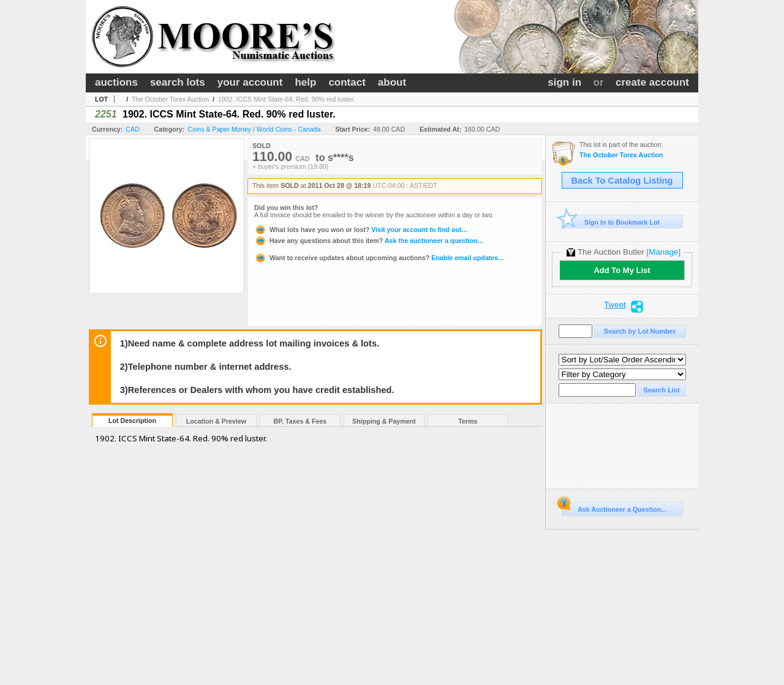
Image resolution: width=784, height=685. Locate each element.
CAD (133, 129)
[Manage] (664, 252)
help (305, 82)
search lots (178, 82)
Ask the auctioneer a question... (368, 241)
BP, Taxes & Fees (300, 421)
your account (250, 82)
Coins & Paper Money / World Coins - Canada (254, 129)
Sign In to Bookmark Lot (611, 222)
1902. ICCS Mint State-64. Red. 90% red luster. (287, 99)
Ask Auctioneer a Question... (614, 507)
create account (652, 82)
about (392, 82)
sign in (564, 82)
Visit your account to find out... (360, 230)
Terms (468, 421)
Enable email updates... (379, 258)
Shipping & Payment (384, 421)
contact (347, 82)
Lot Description (132, 421)
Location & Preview (216, 421)
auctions (116, 82)
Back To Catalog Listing (622, 181)
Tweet (615, 305)
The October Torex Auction (170, 99)
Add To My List (622, 270)
